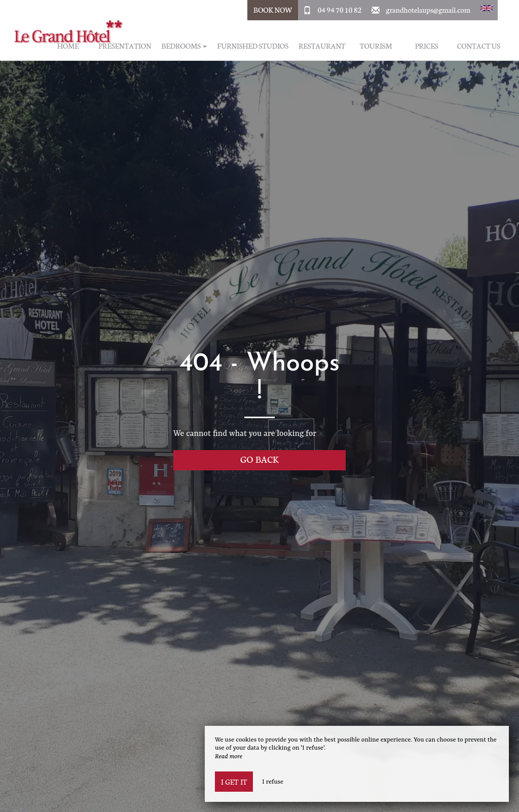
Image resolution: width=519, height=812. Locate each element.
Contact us (479, 46)
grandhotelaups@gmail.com (428, 10)
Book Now (273, 10)
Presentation (125, 46)
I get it (234, 782)
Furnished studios (253, 46)
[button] (487, 10)
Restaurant (322, 46)
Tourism (376, 46)
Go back (259, 459)
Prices (427, 46)
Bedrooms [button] (184, 46)
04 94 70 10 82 (340, 10)
